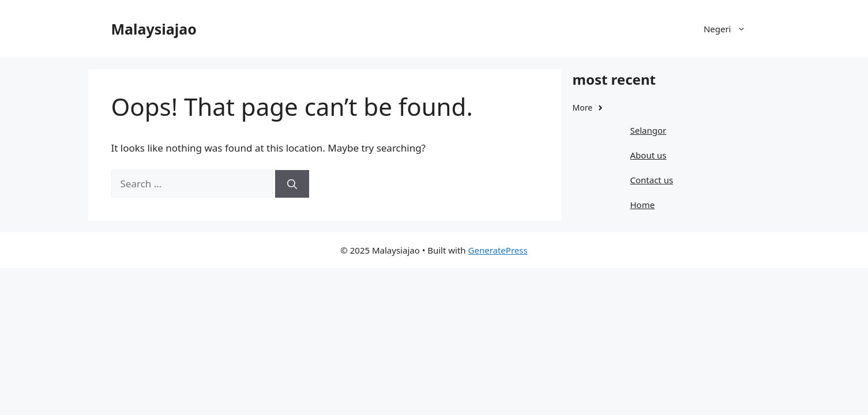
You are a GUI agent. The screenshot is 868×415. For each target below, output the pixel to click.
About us (649, 155)
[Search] (292, 184)
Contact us (652, 180)
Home (643, 205)
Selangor (649, 130)
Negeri (730, 29)
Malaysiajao (154, 29)
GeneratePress (498, 250)
